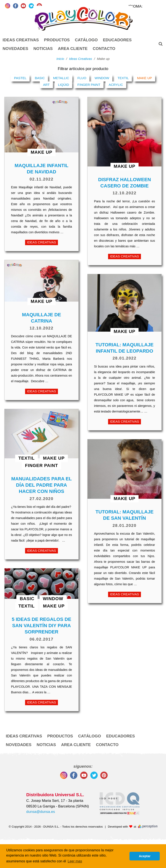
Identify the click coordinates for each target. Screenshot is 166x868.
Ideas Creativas (42, 242)
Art (46, 85)
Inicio (60, 59)
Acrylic (116, 85)
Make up (144, 78)
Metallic (61, 78)
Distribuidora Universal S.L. (55, 795)
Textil (123, 78)
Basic (40, 78)
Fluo (82, 78)
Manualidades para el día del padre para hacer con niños (41, 485)
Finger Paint (89, 85)
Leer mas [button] (75, 861)
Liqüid (63, 85)
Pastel (20, 78)
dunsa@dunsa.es (41, 812)
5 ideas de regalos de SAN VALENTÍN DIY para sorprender (42, 625)
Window (102, 78)
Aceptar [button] (145, 856)
